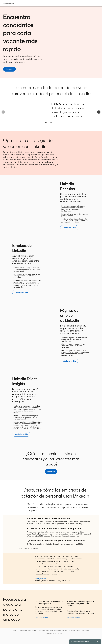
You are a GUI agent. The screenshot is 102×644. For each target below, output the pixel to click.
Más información (41, 617)
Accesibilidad (86, 631)
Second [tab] (49, 122)
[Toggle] (98, 642)
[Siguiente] (99, 112)
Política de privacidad (38, 631)
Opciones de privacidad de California (57, 631)
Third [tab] (51, 122)
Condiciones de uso (75, 631)
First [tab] (46, 122)
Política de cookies (25, 631)
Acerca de (15, 631)
